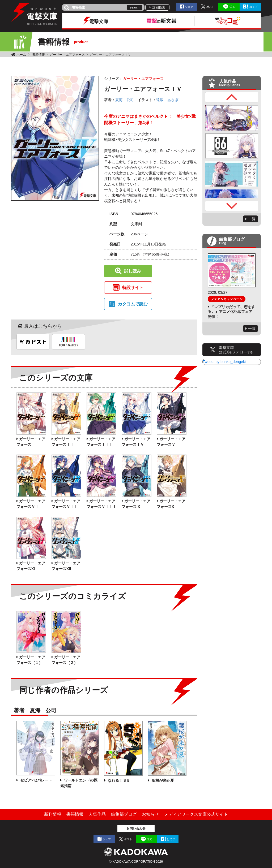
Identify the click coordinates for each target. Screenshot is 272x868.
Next (232, 206)
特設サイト (133, 288)
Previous (232, 97)
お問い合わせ (136, 828)
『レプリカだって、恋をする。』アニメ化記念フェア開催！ (231, 312)
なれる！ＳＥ (118, 780)
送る (232, 7)
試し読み (133, 271)
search (135, 7)
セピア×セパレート (36, 780)
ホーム (21, 55)
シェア (189, 7)
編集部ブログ (124, 814)
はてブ (253, 7)
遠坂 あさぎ (167, 100)
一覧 (252, 219)
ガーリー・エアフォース (67, 55)
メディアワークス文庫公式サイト (196, 814)
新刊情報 (53, 814)
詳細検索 (159, 7)
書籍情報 (39, 55)
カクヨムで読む (133, 304)
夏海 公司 (125, 100)
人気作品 (97, 814)
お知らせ (150, 814)
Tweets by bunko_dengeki (224, 362)
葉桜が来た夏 (162, 780)
